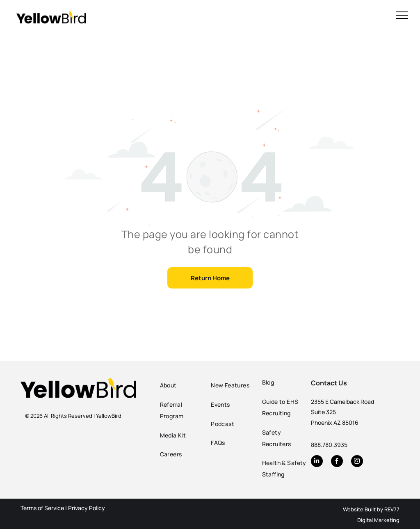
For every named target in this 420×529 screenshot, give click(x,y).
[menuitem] (183, 386)
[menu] (402, 15)
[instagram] (357, 462)
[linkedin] (317, 462)
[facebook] (337, 462)
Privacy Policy (87, 508)
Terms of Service (42, 508)
